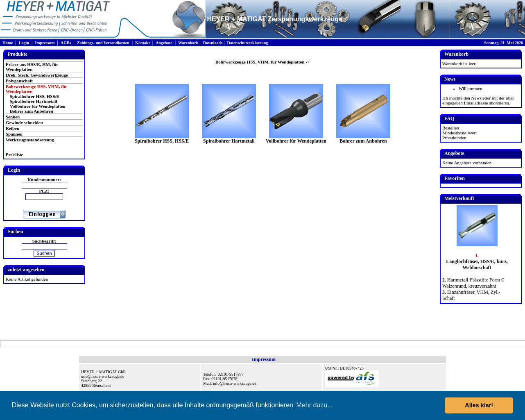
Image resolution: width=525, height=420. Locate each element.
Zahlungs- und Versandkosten (103, 43)
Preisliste (15, 154)
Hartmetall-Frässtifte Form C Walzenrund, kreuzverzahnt (473, 283)
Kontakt (143, 43)
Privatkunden (454, 138)
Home (8, 43)
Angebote (164, 43)
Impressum (45, 43)
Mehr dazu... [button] (315, 405)
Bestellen (451, 128)
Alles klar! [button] (479, 405)
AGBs (66, 43)
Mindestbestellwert (459, 133)
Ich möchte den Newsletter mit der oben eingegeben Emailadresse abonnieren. (479, 100)
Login (24, 43)
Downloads (213, 43)
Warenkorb (188, 43)
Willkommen (471, 89)
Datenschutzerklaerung (247, 43)
